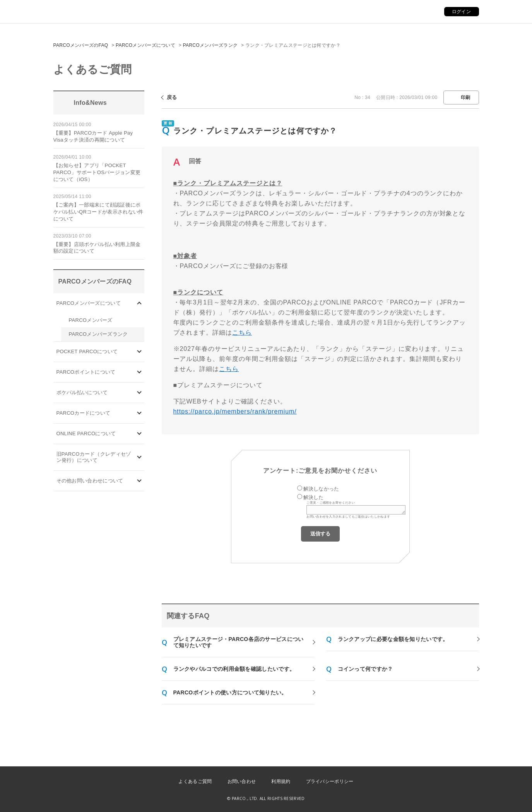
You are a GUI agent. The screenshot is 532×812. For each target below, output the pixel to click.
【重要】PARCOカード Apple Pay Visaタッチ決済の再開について (93, 136)
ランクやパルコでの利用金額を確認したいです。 (234, 669)
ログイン (461, 12)
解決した (314, 497)
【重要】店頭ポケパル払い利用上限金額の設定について (97, 248)
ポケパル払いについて (82, 392)
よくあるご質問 (195, 781)
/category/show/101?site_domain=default (139, 413)
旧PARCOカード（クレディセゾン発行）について (94, 457)
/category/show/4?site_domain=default (139, 352)
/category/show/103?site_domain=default (139, 303)
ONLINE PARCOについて (86, 433)
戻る (172, 97)
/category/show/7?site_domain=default (139, 457)
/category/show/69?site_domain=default (139, 434)
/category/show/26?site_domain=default (139, 393)
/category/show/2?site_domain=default (139, 372)
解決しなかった (321, 489)
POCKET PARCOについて (87, 351)
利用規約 (281, 781)
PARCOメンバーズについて (145, 45)
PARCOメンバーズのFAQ (81, 45)
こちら (242, 332)
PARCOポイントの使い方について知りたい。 (230, 692)
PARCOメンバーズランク (210, 45)
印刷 (466, 97)
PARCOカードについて (84, 413)
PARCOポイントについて (86, 372)
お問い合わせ (242, 781)
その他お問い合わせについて (90, 481)
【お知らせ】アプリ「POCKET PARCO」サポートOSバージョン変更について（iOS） (97, 172)
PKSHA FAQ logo (489, 799)
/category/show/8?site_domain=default (139, 481)
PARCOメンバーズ (91, 320)
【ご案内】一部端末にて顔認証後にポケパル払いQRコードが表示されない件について (98, 212)
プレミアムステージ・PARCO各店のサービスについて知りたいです (239, 642)
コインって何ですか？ (365, 669)
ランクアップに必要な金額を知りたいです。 (393, 639)
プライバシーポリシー (330, 781)
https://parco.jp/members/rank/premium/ (235, 411)
